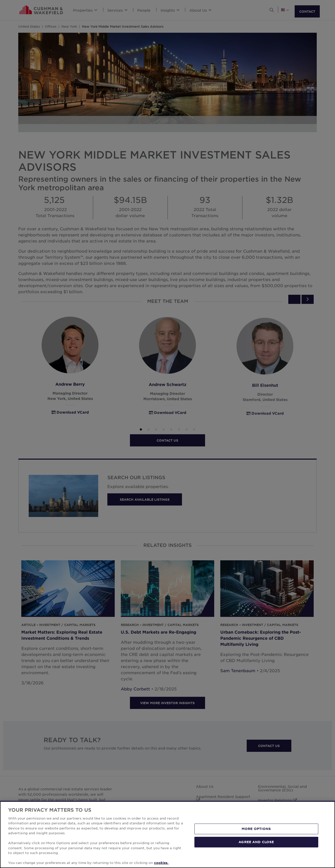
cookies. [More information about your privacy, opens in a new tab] (161, 863)
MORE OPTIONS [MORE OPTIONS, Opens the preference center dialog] (256, 829)
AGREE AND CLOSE (256, 842)
